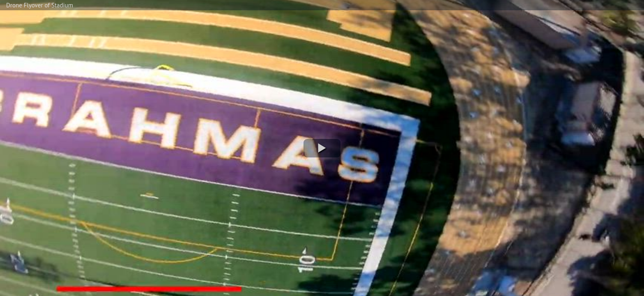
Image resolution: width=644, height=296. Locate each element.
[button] (322, 148)
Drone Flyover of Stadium (40, 5)
